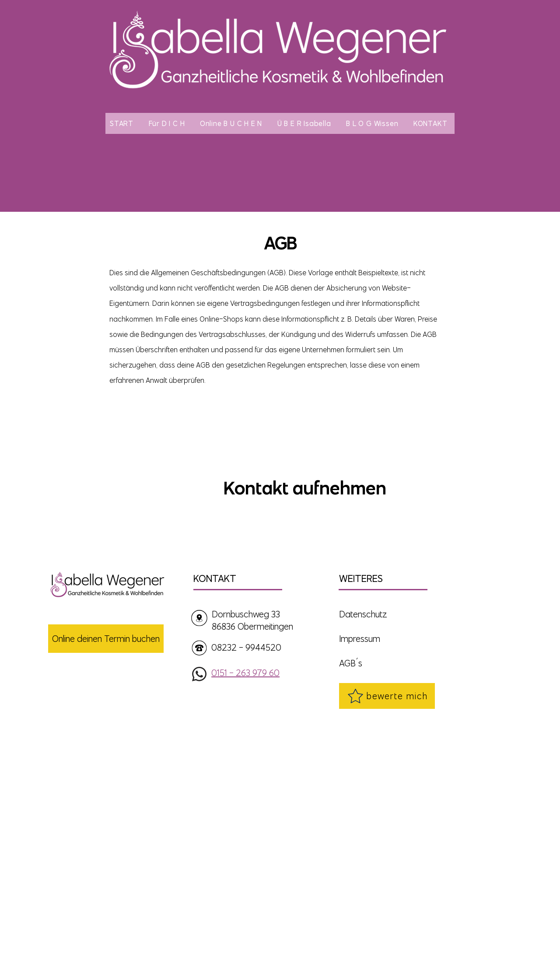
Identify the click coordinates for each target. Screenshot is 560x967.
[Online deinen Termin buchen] (106, 639)
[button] (168, 123)
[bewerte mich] (387, 696)
